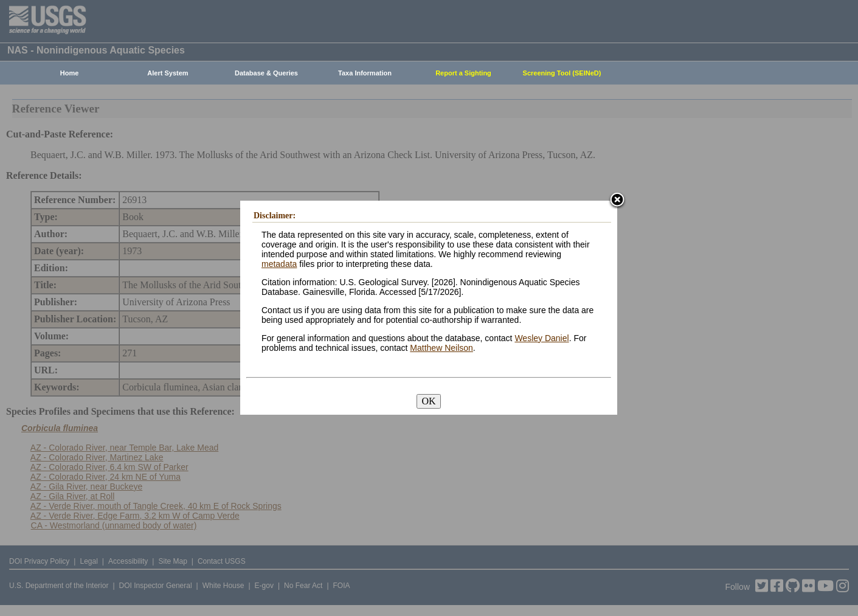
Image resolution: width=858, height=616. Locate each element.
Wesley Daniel (541, 338)
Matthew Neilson (441, 348)
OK (428, 401)
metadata (279, 264)
